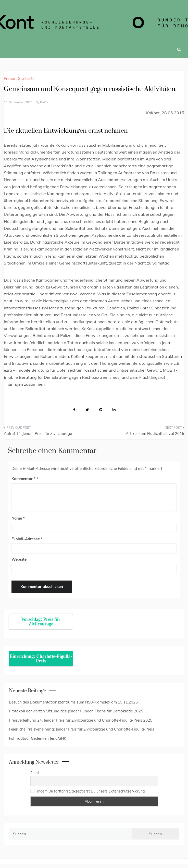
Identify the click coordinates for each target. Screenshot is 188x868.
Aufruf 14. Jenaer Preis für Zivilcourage (38, 433)
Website (19, 559)
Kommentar (23, 479)
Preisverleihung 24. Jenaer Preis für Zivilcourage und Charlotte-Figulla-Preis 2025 (81, 720)
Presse (9, 79)
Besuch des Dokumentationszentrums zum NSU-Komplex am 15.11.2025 (73, 702)
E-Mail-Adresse (27, 539)
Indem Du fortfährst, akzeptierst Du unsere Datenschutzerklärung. (91, 791)
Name (18, 518)
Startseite (26, 79)
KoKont (45, 102)
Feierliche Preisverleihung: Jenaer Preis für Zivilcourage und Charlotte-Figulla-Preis (82, 729)
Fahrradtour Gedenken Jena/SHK (38, 738)
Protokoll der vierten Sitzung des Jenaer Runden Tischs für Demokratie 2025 (76, 711)
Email (35, 773)
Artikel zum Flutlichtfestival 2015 (155, 433)
